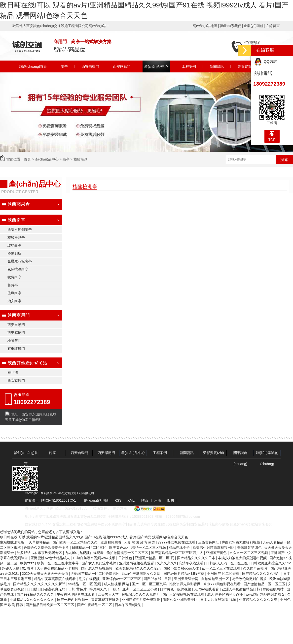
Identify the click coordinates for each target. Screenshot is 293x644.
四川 (171, 500)
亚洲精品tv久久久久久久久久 (32, 600)
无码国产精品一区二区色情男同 (96, 574)
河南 (158, 500)
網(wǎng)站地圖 (205, 26)
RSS (119, 500)
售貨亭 (13, 285)
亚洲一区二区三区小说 (140, 589)
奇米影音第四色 (250, 547)
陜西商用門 (19, 315)
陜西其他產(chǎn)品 (27, 363)
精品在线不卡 (180, 547)
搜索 (284, 160)
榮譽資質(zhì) (248, 66)
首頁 (27, 159)
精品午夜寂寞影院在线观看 (55, 579)
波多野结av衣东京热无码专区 (40, 553)
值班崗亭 (14, 293)
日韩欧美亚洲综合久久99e (271, 563)
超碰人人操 (11, 568)
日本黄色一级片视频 (176, 589)
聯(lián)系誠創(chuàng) (267, 455)
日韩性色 (126, 558)
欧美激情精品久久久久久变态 (139, 568)
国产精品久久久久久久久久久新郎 (40, 584)
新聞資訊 (217, 66)
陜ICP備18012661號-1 (59, 500)
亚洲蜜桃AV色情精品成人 (51, 558)
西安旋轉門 (16, 380)
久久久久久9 (167, 563)
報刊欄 (13, 372)
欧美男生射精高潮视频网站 (214, 547)
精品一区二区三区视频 (149, 547)
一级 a (115, 589)
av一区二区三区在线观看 (222, 568)
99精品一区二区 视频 (85, 584)
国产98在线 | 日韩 (158, 579)
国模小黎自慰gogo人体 (182, 568)
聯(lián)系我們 (230, 26)
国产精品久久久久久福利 (262, 574)
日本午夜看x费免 (128, 605)
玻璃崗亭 (14, 245)
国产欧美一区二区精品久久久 (75, 542)
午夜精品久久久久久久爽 (259, 600)
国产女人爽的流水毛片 (99, 563)
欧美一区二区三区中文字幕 (58, 563)
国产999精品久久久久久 (36, 594)
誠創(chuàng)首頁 (33, 66)
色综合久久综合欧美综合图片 (47, 547)
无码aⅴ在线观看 (207, 589)
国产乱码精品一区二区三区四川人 (178, 553)
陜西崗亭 (16, 220)
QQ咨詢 (266, 61)
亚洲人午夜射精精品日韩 (241, 589)
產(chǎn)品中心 (156, 66)
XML (131, 500)
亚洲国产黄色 (217, 553)
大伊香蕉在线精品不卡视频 (58, 568)
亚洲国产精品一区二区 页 (155, 558)
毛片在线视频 (90, 579)
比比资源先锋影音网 (185, 584)
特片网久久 (99, 589)
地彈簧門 (14, 341)
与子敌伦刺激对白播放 (250, 579)
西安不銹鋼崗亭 (20, 229)
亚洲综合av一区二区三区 (122, 579)
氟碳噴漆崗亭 (18, 269)
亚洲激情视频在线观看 (137, 563)
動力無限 (120, 508)
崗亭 (64, 66)
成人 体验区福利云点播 (225, 594)
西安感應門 (122, 66)
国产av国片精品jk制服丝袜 (184, 574)
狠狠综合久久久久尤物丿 (141, 594)
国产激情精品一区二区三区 (265, 584)
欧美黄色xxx (119, 547)
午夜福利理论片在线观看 (76, 594)
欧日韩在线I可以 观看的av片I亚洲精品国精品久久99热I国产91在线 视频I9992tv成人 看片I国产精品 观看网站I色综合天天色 (94, 537)
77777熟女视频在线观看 (177, 542)
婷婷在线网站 (274, 589)
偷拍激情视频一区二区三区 (128, 553)
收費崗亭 (14, 277)
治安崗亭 (14, 301)
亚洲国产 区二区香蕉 (224, 574)
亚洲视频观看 (111, 542)
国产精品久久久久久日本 (197, 558)
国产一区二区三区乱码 (150, 584)
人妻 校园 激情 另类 (140, 542)
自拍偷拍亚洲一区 (216, 579)
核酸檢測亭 (16, 237)
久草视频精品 (40, 542)
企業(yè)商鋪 (254, 26)
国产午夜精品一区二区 (95, 605)
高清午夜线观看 (191, 563)
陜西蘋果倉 (19, 204)
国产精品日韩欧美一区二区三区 (50, 605)
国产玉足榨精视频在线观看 (184, 594)
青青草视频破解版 (106, 600)
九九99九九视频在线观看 (85, 553)
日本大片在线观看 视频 (219, 600)
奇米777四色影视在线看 (223, 584)
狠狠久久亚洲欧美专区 (181, 600)
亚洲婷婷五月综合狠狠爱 (142, 600)
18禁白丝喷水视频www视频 (94, 558)
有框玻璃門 (16, 349)
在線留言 (273, 26)
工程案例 (189, 66)
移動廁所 (14, 253)
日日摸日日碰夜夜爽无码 (47, 589)
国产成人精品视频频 (97, 568)
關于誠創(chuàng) (240, 455)
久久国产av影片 (256, 568)
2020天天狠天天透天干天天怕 (45, 574)
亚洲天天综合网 (187, 579)
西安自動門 (90, 66)
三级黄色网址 (209, 542)
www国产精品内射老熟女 (265, 594)
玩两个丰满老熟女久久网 (142, 574)
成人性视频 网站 (117, 584)
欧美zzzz (28, 563)
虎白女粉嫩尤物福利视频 (241, 542)
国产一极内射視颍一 (73, 600)
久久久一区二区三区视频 (249, 553)
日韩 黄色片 (78, 589)
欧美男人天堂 (109, 594)
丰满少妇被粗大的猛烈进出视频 (243, 558)
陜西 (145, 500)
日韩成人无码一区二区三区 (227, 563)
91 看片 (28, 568)
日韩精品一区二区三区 (90, 547)
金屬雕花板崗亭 (20, 261)
